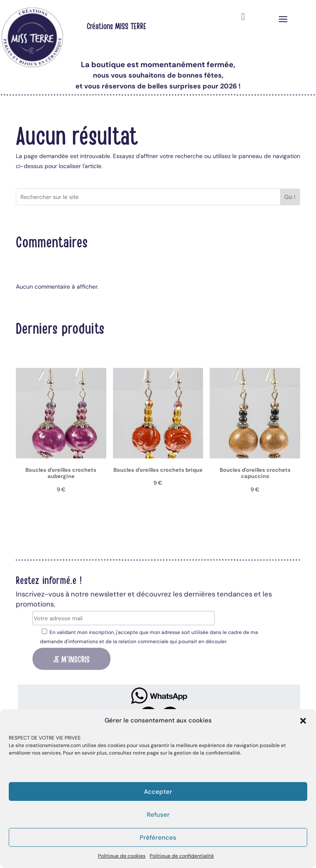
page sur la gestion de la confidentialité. (194, 753)
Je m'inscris (71, 659)
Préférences (158, 838)
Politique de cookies (122, 856)
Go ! (290, 197)
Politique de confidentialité (182, 856)
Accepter (158, 792)
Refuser (158, 815)
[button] (303, 721)
